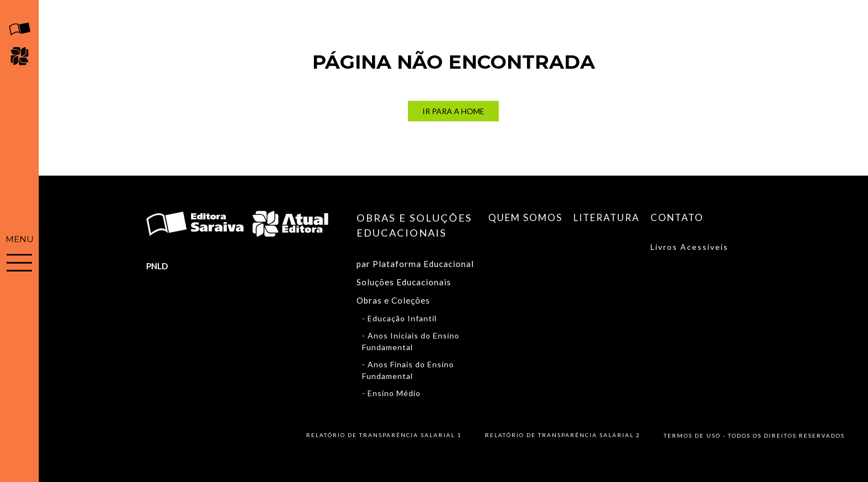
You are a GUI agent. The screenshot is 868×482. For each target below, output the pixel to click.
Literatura (606, 217)
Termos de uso (692, 435)
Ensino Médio (394, 393)
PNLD (157, 266)
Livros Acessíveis (689, 247)
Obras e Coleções (393, 300)
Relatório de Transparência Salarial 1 (384, 435)
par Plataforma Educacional (415, 264)
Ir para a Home (453, 111)
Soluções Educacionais (404, 282)
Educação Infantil (402, 318)
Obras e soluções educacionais (414, 225)
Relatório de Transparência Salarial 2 (563, 435)
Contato (677, 217)
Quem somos (525, 217)
